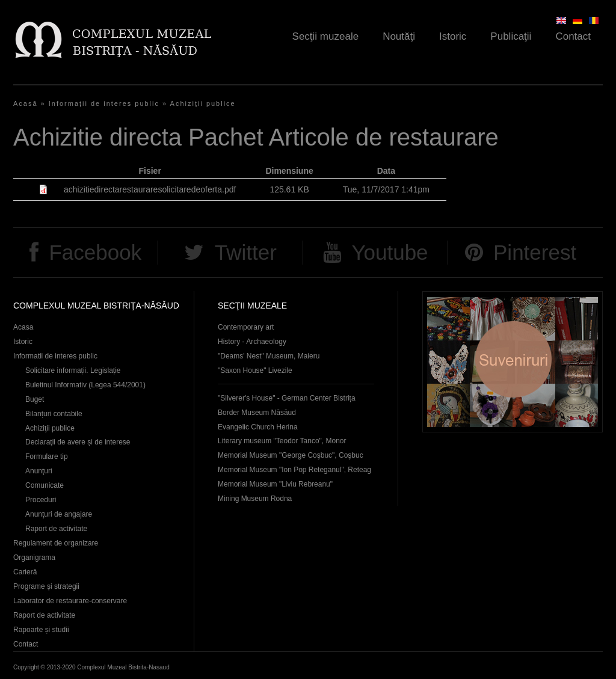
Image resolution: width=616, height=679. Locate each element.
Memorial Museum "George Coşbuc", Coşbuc (291, 455)
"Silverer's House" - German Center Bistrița (287, 398)
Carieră (25, 572)
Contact (573, 36)
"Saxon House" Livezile (255, 370)
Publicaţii (511, 36)
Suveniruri (513, 362)
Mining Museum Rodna (255, 499)
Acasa (23, 327)
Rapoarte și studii (41, 630)
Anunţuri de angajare (59, 514)
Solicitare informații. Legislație (73, 370)
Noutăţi (399, 36)
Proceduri (41, 500)
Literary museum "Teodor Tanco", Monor (282, 441)
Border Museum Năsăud (257, 413)
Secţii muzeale (326, 36)
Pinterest (535, 252)
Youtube (390, 252)
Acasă (26, 103)
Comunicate (45, 485)
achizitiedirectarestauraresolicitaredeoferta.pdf (150, 189)
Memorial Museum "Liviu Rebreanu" (275, 484)
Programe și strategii (46, 586)
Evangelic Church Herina (258, 427)
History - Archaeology (252, 342)
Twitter (246, 252)
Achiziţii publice (203, 103)
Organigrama (34, 558)
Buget (35, 399)
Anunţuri (39, 471)
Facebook (95, 252)
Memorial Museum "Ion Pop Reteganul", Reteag (294, 470)
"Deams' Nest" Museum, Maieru (269, 356)
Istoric (453, 36)
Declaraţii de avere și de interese (78, 442)
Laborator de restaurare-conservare (70, 601)
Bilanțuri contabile (54, 414)
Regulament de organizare (56, 543)
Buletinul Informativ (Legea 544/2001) (85, 385)
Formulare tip (47, 456)
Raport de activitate (56, 529)
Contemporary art (246, 327)
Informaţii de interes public (104, 103)
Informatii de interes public (55, 356)
